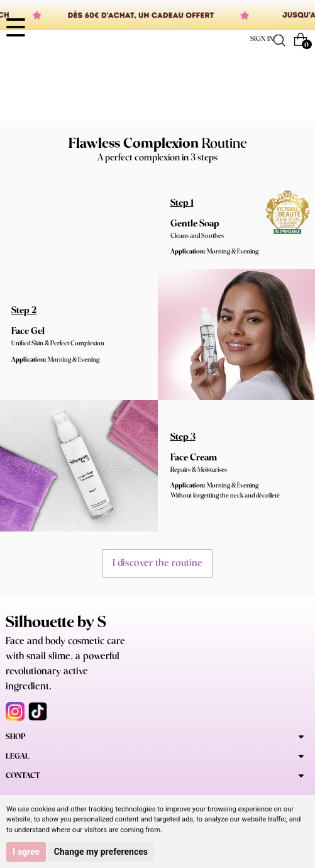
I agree (26, 852)
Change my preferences (101, 852)
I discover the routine (157, 563)
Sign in (262, 39)
